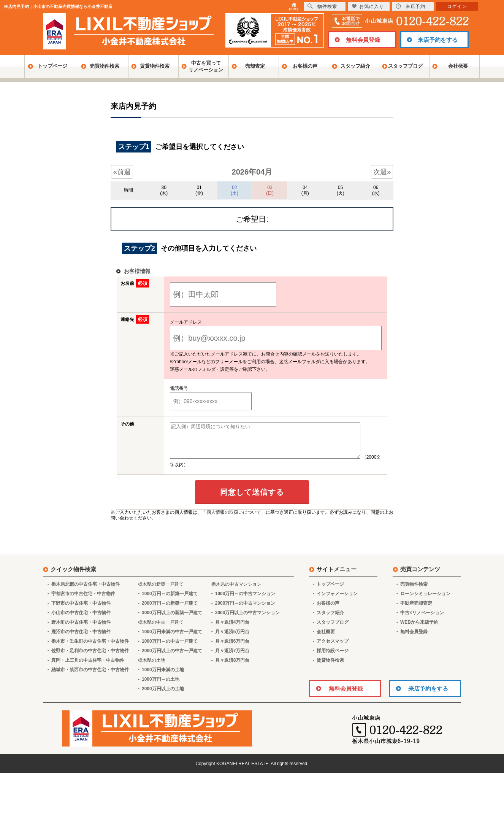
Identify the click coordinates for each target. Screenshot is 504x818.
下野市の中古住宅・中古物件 (81, 610)
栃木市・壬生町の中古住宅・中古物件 (90, 648)
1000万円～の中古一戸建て (170, 648)
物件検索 (322, 6)
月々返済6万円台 (232, 648)
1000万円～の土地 (161, 686)
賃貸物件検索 (155, 66)
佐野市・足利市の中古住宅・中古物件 (90, 658)
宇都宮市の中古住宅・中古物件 (83, 600)
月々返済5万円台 (232, 639)
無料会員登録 (363, 40)
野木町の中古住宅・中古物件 (81, 629)
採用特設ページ (333, 658)
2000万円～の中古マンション (245, 610)
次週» (382, 172)
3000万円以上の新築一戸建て (172, 619)
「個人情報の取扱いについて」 (234, 519)
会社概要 (458, 66)
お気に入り (368, 6)
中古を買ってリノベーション (206, 66)
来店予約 (410, 6)
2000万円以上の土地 (163, 696)
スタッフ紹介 (355, 66)
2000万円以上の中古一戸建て (172, 658)
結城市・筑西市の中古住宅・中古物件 (90, 677)
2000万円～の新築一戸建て (170, 610)
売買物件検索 (105, 66)
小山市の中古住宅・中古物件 (81, 619)
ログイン (457, 6)
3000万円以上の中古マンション (248, 619)
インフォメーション (337, 600)
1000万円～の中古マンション (245, 600)
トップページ (52, 66)
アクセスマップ (333, 648)
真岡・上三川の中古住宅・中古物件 (88, 667)
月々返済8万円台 (232, 667)
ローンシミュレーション (425, 600)
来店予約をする (438, 40)
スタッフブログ (405, 66)
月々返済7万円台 (232, 658)
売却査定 (255, 66)
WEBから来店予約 (419, 629)
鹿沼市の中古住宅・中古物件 (81, 639)
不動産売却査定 (416, 610)
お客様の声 (305, 66)
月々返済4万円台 (232, 629)
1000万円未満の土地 (163, 677)
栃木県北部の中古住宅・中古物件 (86, 591)
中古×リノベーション (422, 619)
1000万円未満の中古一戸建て (172, 639)
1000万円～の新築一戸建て (170, 600)
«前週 (122, 172)
